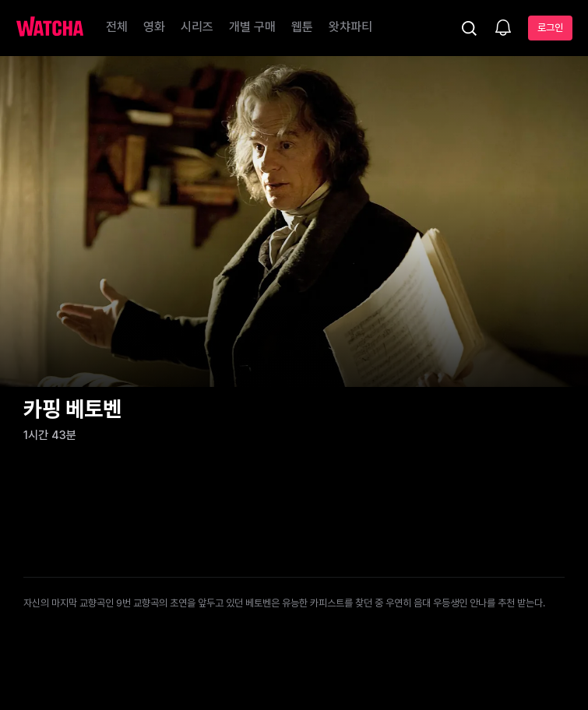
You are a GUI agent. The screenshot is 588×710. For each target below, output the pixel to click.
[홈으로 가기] (50, 28)
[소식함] (503, 29)
